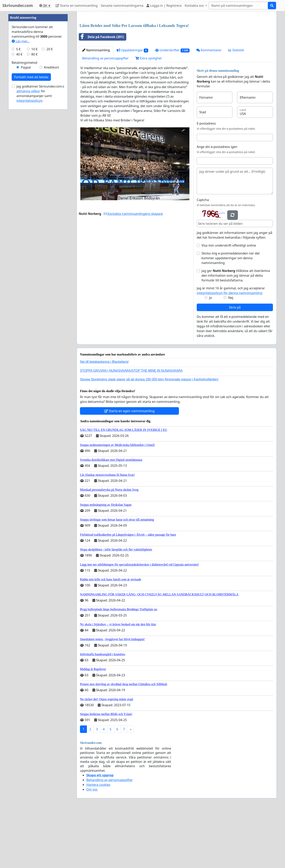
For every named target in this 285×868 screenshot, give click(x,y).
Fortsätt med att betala (31, 196)
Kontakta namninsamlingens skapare (133, 269)
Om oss (92, 845)
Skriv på (235, 363)
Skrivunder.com (18, 5)
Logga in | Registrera (164, 6)
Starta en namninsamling (77, 6)
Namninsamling (96, 106)
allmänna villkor (28, 210)
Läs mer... (21, 160)
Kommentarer (209, 106)
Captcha (203, 255)
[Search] (238, 6)
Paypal (26, 186)
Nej (231, 353)
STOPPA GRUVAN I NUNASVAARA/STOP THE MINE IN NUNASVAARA (131, 426)
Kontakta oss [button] (195, 6)
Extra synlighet (149, 114)
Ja (210, 353)
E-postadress (206, 179)
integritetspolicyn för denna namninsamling (229, 348)
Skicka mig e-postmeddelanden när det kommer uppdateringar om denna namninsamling (231, 313)
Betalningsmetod (24, 181)
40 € (19, 173)
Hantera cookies (98, 840)
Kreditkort (51, 186)
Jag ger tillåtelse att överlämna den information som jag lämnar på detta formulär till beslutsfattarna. (236, 331)
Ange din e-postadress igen (217, 202)
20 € (50, 168)
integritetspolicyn (29, 219)
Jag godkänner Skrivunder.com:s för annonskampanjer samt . (40, 212)
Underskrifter (172, 106)
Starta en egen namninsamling (129, 466)
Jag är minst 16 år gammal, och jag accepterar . (231, 346)
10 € (34, 168)
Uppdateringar (132, 106)
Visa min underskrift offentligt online (229, 301)
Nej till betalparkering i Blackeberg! (104, 417)
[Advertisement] (177, 45)
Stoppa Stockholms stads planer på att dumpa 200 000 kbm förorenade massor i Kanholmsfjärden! (149, 435)
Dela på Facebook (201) (101, 92)
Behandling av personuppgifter (105, 114)
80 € (34, 173)
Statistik (236, 106)
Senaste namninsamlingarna (122, 6)
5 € (18, 168)
